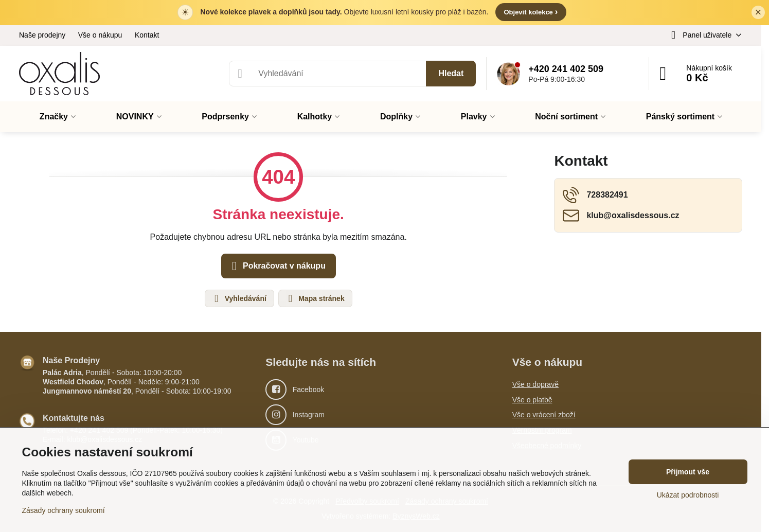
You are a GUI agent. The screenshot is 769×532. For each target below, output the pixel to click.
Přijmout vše (688, 472)
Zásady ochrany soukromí (64, 510)
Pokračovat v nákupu (277, 266)
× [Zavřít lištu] (758, 12)
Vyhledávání (239, 298)
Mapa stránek (315, 298)
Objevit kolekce (531, 12)
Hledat (451, 73)
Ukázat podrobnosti (688, 495)
